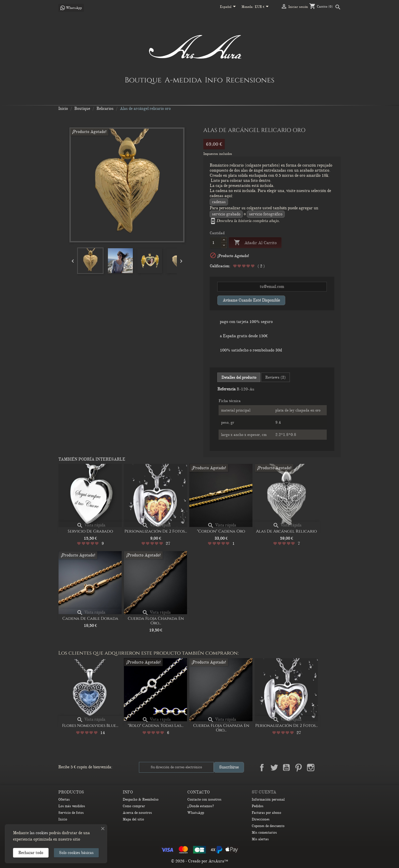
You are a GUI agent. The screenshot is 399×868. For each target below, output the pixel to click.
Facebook (262, 768)
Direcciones (261, 819)
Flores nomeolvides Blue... (90, 726)
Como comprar (134, 806)
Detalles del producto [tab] (239, 377)
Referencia (226, 389)
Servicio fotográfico (266, 214)
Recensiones (250, 80)
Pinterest (298, 768)
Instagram (311, 768)
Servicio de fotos (71, 813)
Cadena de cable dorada (90, 619)
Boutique (143, 80)
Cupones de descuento (268, 826)
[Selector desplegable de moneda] (263, 7)
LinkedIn (323, 768)
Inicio (63, 819)
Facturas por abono (266, 813)
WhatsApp (196, 813)
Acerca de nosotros (137, 813)
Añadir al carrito (255, 243)
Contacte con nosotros (204, 799)
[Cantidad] (215, 243)
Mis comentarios (264, 833)
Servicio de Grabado (90, 531)
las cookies (39, 833)
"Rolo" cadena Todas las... (156, 726)
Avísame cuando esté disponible (251, 300)
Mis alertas (260, 839)
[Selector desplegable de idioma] (229, 7)
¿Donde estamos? (201, 806)
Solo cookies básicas (76, 853)
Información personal (268, 799)
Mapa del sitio (133, 819)
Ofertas (64, 799)
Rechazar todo (31, 853)
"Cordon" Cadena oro (221, 531)
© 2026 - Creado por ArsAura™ (200, 861)
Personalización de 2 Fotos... (156, 531)
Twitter (274, 768)
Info (214, 80)
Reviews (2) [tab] (275, 377)
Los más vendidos (72, 806)
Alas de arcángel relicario (286, 531)
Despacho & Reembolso (141, 799)
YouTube (286, 768)
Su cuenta (264, 792)
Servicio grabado (226, 214)
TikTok (335, 768)
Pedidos (258, 806)
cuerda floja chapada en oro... (156, 621)
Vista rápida (91, 525)
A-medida (183, 80)
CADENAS (219, 202)
